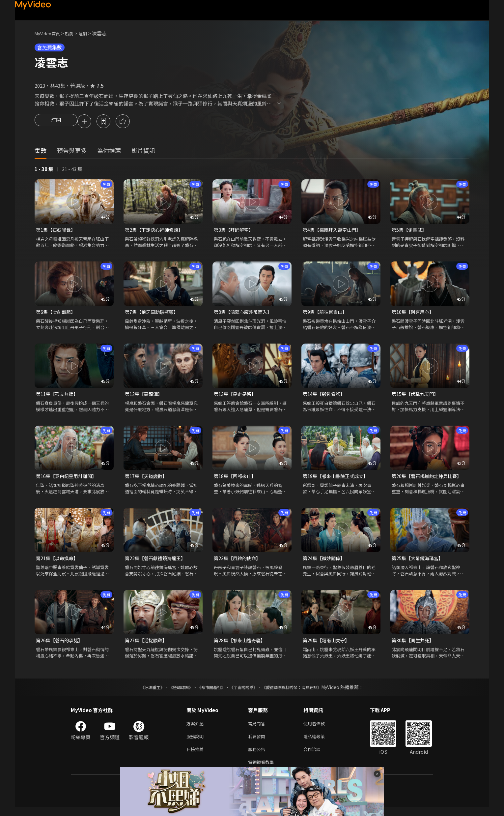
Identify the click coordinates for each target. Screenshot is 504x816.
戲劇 (74, 33)
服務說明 (196, 743)
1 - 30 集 (44, 170)
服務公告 (258, 756)
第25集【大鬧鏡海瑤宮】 (419, 562)
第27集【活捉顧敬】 (147, 645)
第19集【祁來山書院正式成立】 (337, 479)
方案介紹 (196, 729)
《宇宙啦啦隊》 (245, 692)
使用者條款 (320, 729)
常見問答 (258, 729)
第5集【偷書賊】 (410, 231)
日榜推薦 (196, 756)
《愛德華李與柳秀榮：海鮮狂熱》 (300, 692)
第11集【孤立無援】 (58, 396)
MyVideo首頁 (50, 33)
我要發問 (258, 743)
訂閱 (56, 122)
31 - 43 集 (72, 170)
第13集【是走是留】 (236, 396)
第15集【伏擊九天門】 (417, 396)
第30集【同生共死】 (414, 645)
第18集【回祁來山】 (236, 479)
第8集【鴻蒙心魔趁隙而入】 (245, 314)
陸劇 (89, 33)
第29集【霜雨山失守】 (328, 645)
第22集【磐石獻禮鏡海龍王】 (157, 562)
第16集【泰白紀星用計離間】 (68, 479)
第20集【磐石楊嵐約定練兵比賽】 (429, 479)
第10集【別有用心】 (414, 314)
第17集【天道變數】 (147, 479)
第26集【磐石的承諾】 (61, 645)
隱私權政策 (320, 743)
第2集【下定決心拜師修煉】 (156, 231)
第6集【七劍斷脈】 (57, 314)
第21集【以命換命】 (58, 562)
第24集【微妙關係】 (325, 562)
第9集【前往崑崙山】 (326, 314)
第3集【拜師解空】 (235, 231)
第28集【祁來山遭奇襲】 (241, 645)
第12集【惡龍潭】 (145, 396)
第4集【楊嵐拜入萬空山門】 (334, 231)
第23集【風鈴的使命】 (239, 562)
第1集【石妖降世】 (57, 231)
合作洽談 (317, 756)
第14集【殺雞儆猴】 (325, 396)
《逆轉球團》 (173, 692)
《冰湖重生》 (141, 692)
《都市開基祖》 (208, 692)
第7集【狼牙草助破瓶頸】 (153, 314)
